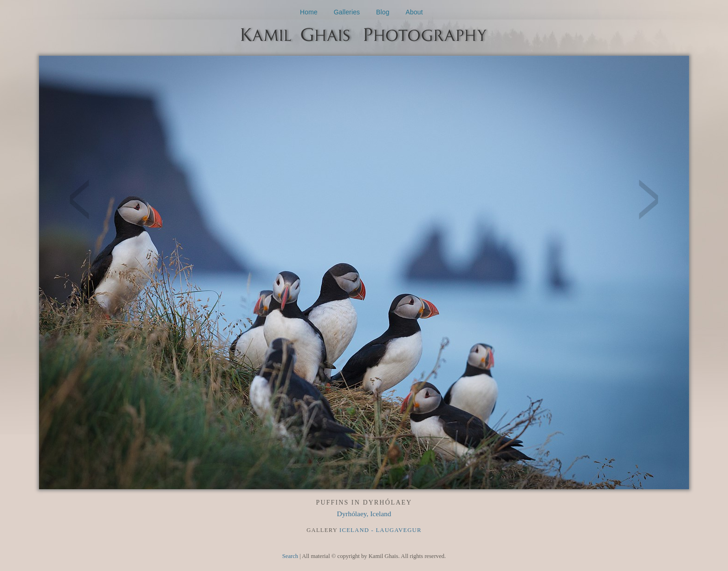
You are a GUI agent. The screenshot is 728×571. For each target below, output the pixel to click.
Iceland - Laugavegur (380, 530)
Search (290, 556)
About (414, 12)
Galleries (347, 12)
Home (309, 12)
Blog (383, 12)
